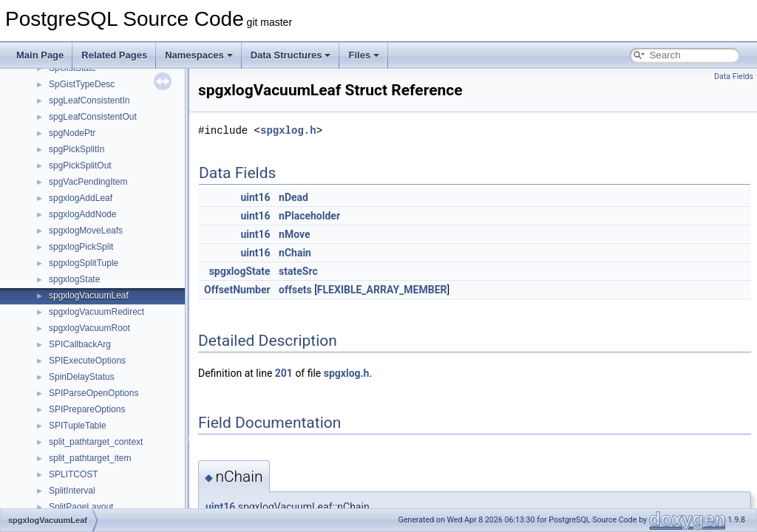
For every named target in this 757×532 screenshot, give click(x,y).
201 (284, 373)
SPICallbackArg (80, 344)
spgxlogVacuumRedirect (96, 312)
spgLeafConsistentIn (89, 100)
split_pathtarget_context (96, 442)
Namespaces (199, 55)
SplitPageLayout (81, 507)
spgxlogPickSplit (81, 247)
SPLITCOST (74, 474)
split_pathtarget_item (90, 458)
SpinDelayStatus (82, 377)
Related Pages (114, 55)
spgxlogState (74, 279)
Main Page (40, 55)
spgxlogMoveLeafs (86, 231)
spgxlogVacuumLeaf (89, 296)
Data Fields (734, 76)
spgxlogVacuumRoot (89, 328)
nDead (293, 197)
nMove (294, 234)
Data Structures (291, 55)
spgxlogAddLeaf (81, 198)
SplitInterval (72, 491)
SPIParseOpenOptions (94, 393)
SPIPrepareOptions (87, 409)
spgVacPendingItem (88, 182)
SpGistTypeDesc (82, 84)
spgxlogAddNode (82, 214)
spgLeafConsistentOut (93, 117)
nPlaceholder (309, 216)
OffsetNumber (237, 290)
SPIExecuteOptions (87, 361)
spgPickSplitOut (80, 166)
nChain (295, 253)
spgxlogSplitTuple (84, 263)
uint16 (255, 197)
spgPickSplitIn (77, 149)
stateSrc (298, 271)
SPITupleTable (78, 426)
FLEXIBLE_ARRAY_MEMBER (382, 290)
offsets (295, 290)
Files (364, 55)
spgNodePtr (72, 133)
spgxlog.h (288, 130)
